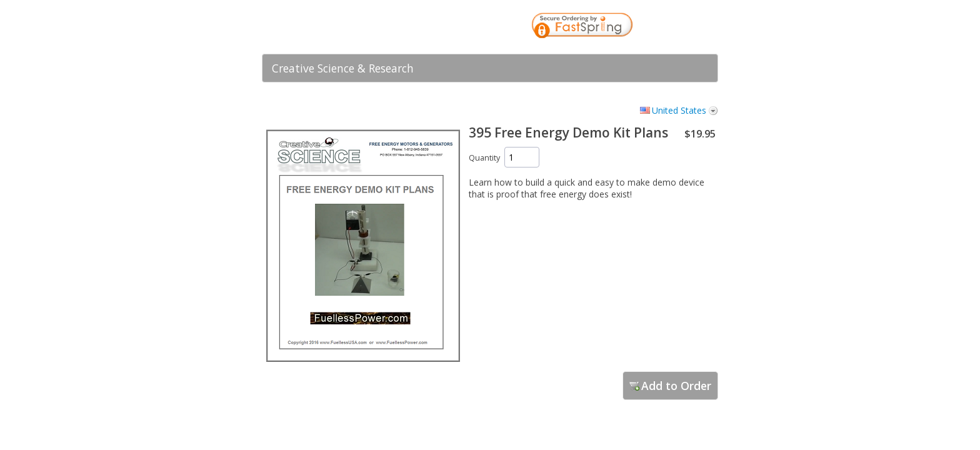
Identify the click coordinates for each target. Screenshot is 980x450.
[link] (684, 27)
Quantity (484, 158)
